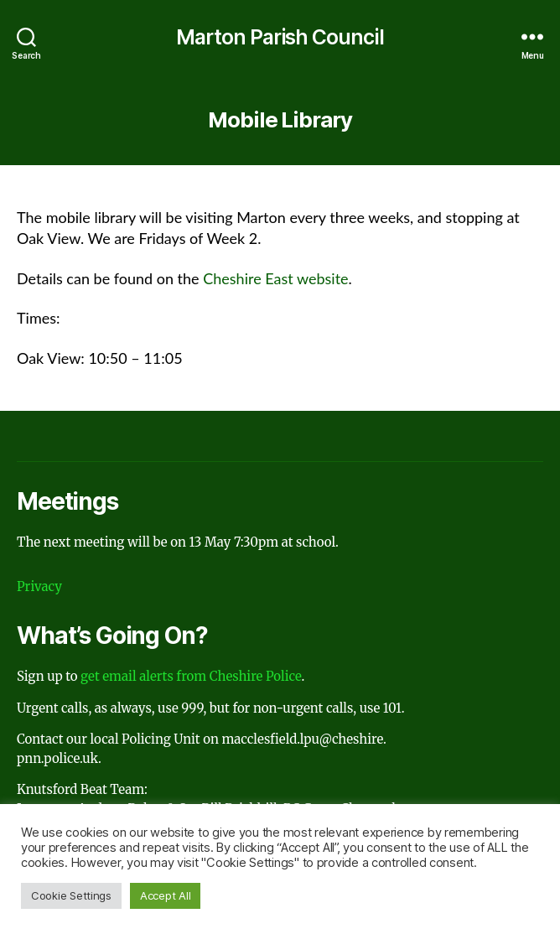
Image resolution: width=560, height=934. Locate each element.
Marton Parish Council (280, 37)
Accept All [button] (165, 895)
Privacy (39, 586)
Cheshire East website (275, 278)
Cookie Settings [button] (71, 895)
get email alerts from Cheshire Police (191, 676)
